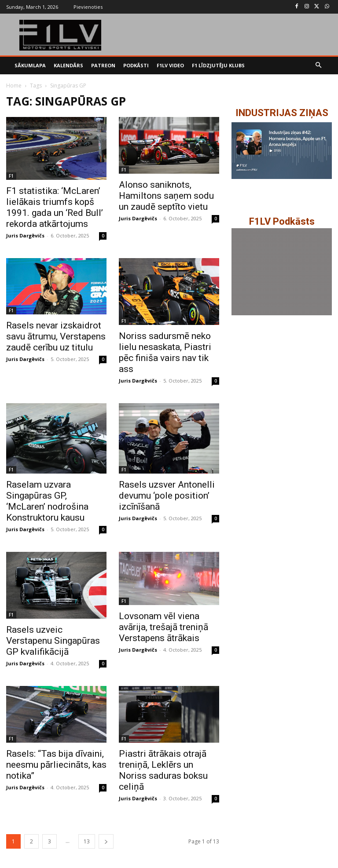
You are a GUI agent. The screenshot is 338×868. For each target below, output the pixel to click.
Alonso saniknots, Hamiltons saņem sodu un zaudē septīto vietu (166, 196)
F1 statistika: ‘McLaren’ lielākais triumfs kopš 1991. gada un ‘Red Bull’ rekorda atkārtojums (55, 207)
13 (87, 841)
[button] (319, 66)
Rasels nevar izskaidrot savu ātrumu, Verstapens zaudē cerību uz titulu (56, 336)
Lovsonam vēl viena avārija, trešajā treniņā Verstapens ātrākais (163, 627)
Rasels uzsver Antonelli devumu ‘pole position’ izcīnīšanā (167, 496)
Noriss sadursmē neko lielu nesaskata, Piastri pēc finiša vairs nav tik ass (165, 352)
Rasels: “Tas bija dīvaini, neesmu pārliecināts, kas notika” (56, 765)
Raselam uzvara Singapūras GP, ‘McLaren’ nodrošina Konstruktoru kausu (47, 501)
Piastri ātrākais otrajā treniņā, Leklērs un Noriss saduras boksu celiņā (163, 770)
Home (14, 86)
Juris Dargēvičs (25, 235)
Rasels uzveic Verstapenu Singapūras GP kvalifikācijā (53, 641)
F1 (11, 176)
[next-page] (106, 841)
